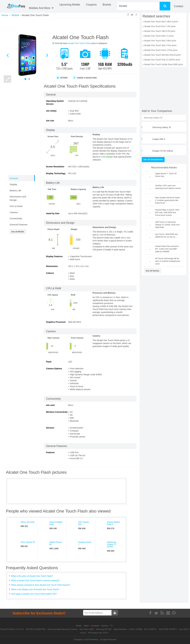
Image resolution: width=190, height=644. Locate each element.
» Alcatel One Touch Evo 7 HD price (159, 26)
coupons (91, 5)
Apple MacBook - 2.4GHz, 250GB (128, 629)
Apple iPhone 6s (56, 543)
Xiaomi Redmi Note (56, 523)
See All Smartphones (153, 160)
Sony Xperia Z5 (28, 542)
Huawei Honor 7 (85, 543)
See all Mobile (18, 232)
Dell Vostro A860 (87, 629)
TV (111, 626)
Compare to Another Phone (88, 78)
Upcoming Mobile (70, 5)
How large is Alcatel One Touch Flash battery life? (34, 594)
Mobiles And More (41, 8)
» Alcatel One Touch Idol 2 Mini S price (160, 22)
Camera (105, 626)
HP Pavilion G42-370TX (98, 633)
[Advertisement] (71, 26)
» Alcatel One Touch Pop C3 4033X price (161, 60)
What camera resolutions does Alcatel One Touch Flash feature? (41, 585)
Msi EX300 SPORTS (168, 629)
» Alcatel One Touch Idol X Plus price (159, 45)
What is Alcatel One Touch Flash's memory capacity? (35, 580)
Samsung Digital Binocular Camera (62, 629)
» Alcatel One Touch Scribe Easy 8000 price (163, 64)
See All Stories (153, 271)
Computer (95, 626)
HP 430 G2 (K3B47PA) (36, 629)
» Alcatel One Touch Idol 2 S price (158, 36)
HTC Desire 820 (84, 523)
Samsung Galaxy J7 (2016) (112, 544)
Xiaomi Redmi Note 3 (113, 523)
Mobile (79, 626)
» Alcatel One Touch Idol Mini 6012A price (162, 55)
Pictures (62, 78)
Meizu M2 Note (28, 522)
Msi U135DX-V (151, 629)
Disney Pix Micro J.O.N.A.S (12, 629)
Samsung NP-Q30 (104, 629)
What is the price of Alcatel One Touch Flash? (32, 576)
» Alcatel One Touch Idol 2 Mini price (159, 41)
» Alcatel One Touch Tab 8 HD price (159, 31)
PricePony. (94, 639)
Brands (107, 5)
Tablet (86, 626)
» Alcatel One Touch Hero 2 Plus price (160, 50)
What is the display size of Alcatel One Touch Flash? (35, 589)
